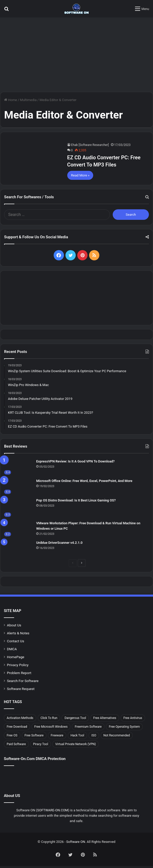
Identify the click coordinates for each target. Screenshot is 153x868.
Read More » (80, 175)
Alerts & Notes (18, 633)
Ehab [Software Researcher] (90, 145)
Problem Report (19, 673)
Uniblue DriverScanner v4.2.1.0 (59, 543)
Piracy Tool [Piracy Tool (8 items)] (41, 744)
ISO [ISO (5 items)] (94, 735)
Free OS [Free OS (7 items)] (12, 735)
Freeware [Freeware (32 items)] (57, 735)
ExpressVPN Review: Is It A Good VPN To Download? (75, 461)
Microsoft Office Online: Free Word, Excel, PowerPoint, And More (84, 481)
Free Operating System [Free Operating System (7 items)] (124, 727)
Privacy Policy (18, 665)
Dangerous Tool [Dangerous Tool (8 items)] (75, 718)
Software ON (76, 842)
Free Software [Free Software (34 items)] (34, 735)
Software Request (21, 689)
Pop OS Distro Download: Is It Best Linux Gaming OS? (76, 500)
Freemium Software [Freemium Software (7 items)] (88, 727)
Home (11, 100)
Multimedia (28, 100)
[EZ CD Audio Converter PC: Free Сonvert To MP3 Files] (33, 158)
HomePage (16, 657)
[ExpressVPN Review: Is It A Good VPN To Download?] (18, 467)
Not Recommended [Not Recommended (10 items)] (117, 735)
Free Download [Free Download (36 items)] (17, 727)
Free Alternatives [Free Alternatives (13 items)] (105, 718)
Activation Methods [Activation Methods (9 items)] (20, 718)
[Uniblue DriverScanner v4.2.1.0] (18, 548)
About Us (14, 625)
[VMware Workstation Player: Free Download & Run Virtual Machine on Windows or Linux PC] (18, 528)
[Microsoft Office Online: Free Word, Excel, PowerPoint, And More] (18, 486)
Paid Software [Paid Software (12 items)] (16, 744)
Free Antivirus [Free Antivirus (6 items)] (133, 718)
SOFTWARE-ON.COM (52, 810)
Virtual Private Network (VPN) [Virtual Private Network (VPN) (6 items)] (75, 744)
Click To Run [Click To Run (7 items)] (49, 718)
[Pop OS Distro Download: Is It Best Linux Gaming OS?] (18, 507)
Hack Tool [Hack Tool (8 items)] (77, 735)
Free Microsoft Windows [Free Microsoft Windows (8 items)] (51, 727)
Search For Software (23, 681)
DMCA (12, 649)
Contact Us (16, 641)
